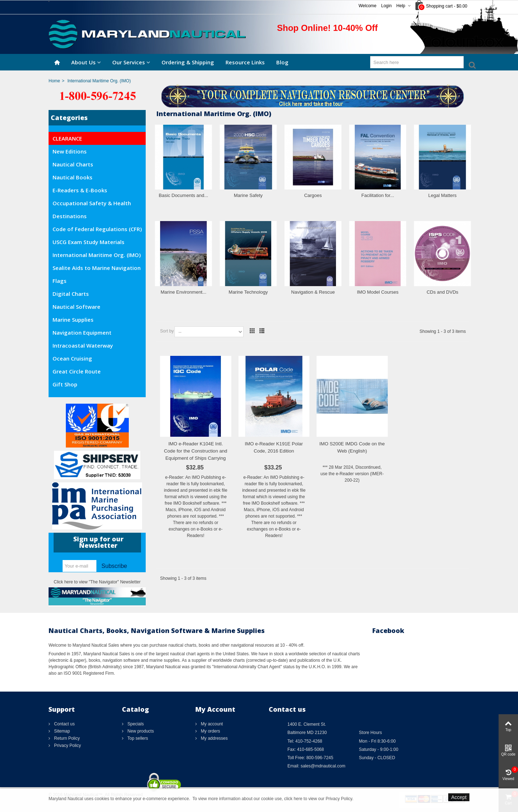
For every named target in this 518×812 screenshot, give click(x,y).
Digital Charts (71, 294)
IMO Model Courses (378, 292)
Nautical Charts (73, 164)
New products (140, 731)
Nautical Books (72, 177)
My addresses (214, 738)
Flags (60, 281)
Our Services (129, 62)
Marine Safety (248, 195)
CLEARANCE (67, 138)
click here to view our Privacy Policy (318, 799)
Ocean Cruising (72, 358)
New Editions (70, 151)
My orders (210, 731)
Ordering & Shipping (188, 62)
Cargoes (313, 195)
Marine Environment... (183, 292)
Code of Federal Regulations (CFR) (97, 229)
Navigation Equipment (82, 332)
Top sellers (137, 738)
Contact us (64, 724)
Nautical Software (76, 307)
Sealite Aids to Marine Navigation (97, 268)
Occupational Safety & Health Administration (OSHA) (92, 205)
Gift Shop (65, 384)
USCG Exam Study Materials (88, 242)
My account (211, 724)
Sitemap (61, 731)
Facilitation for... (378, 195)
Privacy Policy (67, 746)
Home (54, 81)
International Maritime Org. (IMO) (97, 255)
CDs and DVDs (442, 292)
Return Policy (66, 738)
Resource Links (245, 62)
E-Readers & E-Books (80, 190)
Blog (282, 62)
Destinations (70, 216)
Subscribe (114, 566)
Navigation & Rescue (313, 292)
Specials (135, 724)
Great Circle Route (77, 371)
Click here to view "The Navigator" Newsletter (97, 582)
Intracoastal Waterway (83, 345)
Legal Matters (443, 195)
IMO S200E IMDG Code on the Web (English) (352, 447)
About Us (83, 62)
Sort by (167, 331)
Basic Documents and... (183, 195)
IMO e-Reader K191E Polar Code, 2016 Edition (274, 447)
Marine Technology (248, 292)
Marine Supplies (73, 320)
